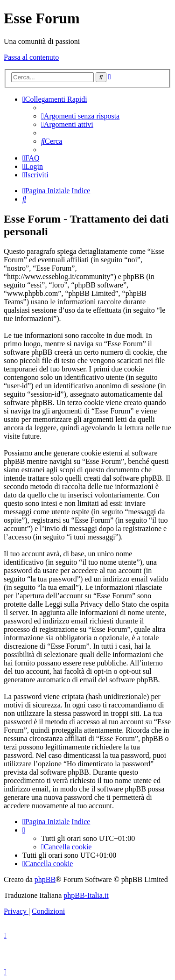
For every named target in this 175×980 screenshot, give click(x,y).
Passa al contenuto (31, 57)
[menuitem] (80, 116)
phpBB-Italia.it (86, 895)
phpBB (45, 879)
